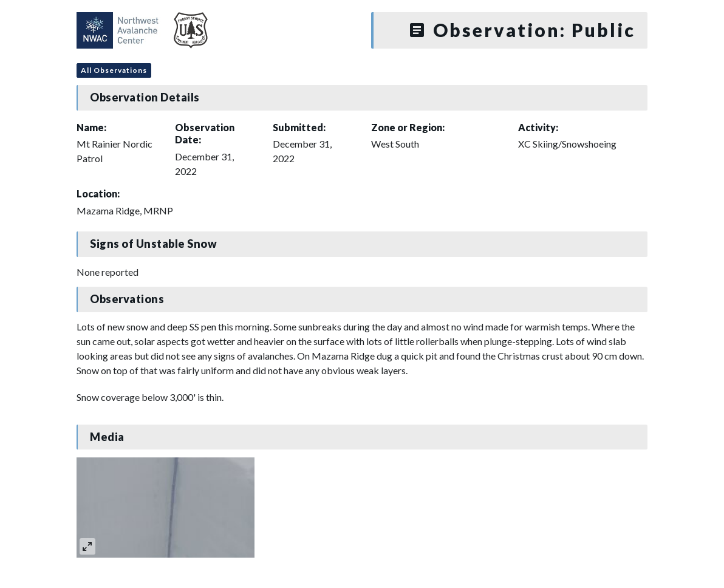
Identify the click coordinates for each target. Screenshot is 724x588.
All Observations (114, 70)
